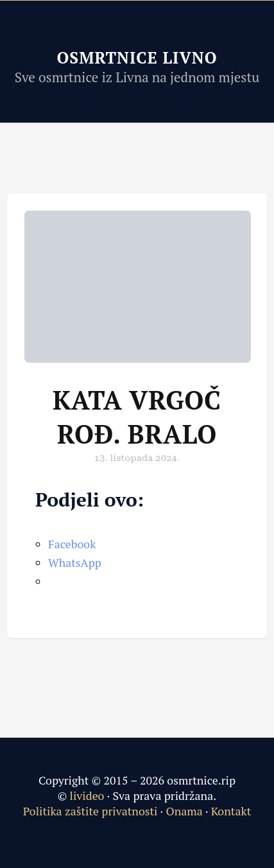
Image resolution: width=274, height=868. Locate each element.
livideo (89, 795)
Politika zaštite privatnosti (90, 811)
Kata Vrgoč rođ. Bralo (137, 417)
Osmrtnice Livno (137, 57)
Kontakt (231, 811)
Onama (184, 811)
